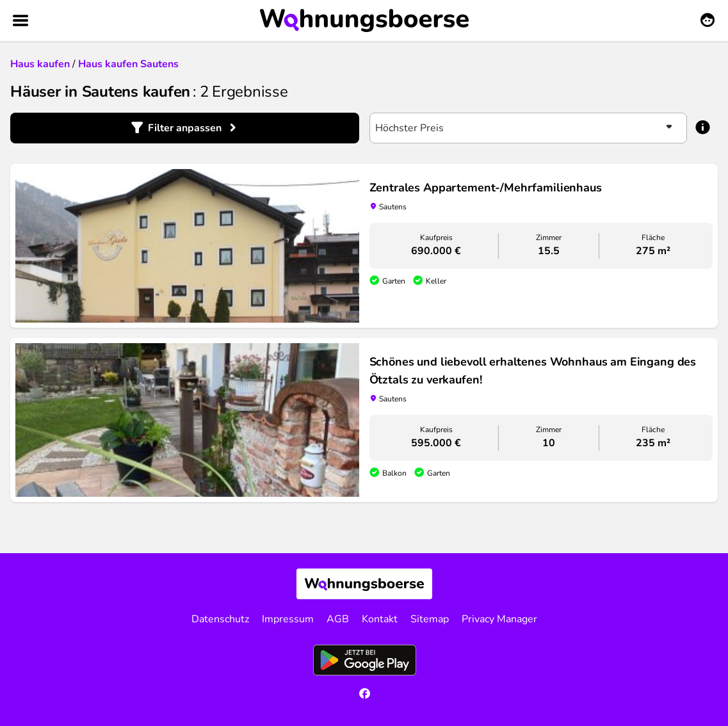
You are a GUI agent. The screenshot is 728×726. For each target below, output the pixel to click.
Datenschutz (220, 619)
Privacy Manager (499, 619)
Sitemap (430, 619)
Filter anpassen (185, 128)
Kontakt (380, 619)
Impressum (288, 619)
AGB (338, 619)
